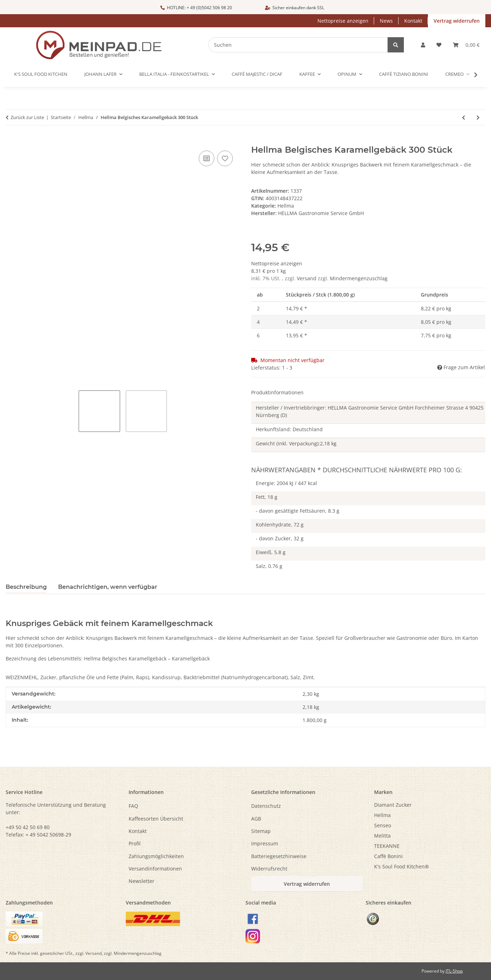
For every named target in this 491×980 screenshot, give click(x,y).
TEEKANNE (387, 846)
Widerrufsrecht (269, 869)
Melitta (382, 836)
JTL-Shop (454, 971)
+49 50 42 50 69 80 (28, 827)
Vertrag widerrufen (457, 21)
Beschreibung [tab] (26, 587)
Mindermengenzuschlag (359, 278)
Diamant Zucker (393, 805)
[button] (423, 45)
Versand (307, 278)
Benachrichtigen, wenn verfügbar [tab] (108, 587)
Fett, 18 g (267, 497)
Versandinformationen (155, 869)
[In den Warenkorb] (11, 141)
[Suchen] (303, 45)
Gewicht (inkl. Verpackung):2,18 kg (296, 443)
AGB (256, 819)
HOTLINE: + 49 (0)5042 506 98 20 (196, 8)
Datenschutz (266, 806)
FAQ (133, 806)
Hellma (286, 206)
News (386, 21)
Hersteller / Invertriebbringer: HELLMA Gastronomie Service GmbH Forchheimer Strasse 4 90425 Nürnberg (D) (370, 411)
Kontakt (413, 21)
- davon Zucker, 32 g (280, 538)
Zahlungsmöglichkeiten (156, 856)
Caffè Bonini (388, 856)
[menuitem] (430, 805)
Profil (135, 843)
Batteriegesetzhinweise (279, 856)
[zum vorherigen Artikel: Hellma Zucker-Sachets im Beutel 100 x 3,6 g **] (464, 117)
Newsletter (142, 881)
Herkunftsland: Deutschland (289, 429)
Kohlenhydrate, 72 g (280, 525)
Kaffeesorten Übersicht (156, 819)
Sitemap (261, 831)
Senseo (383, 825)
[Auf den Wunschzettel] (225, 158)
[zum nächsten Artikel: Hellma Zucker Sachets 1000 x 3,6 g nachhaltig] (478, 117)
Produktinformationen (277, 392)
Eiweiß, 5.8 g (271, 552)
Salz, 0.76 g (269, 566)
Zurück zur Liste (27, 117)
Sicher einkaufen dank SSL (295, 8)
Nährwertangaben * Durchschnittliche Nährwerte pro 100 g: (357, 470)
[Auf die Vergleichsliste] (207, 158)
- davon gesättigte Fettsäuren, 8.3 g (298, 511)
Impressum (265, 843)
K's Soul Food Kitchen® (402, 866)
